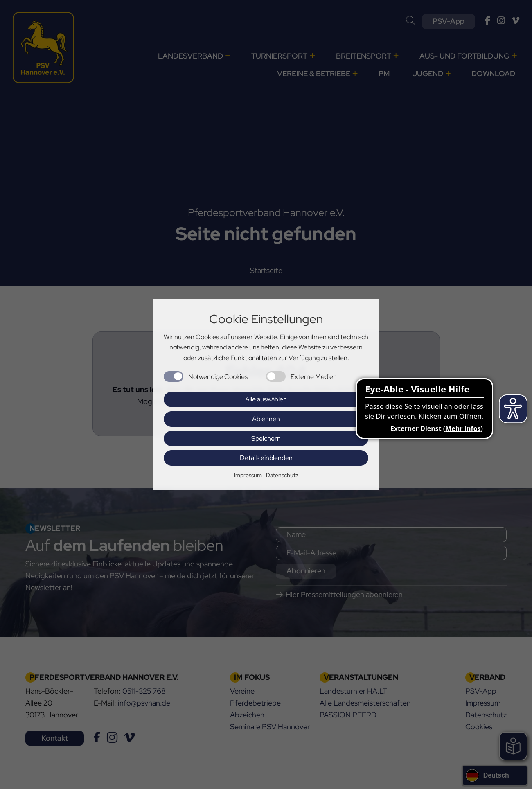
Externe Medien (314, 377)
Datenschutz (282, 475)
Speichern (266, 438)
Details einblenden (266, 458)
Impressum (248, 475)
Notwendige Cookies (218, 377)
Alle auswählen (266, 399)
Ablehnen (266, 419)
